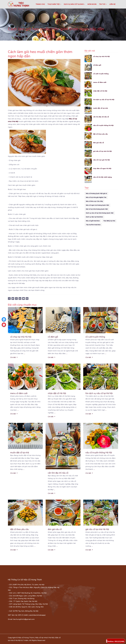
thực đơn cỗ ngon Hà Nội (102, 168)
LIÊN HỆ (112, 4)
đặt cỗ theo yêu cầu (101, 134)
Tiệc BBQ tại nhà (109, 221)
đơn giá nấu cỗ (99, 143)
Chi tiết (14, 357)
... (25, 353)
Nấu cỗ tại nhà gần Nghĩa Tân (96, 197)
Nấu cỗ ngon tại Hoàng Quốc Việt (97, 205)
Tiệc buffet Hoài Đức (93, 225)
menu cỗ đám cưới (100, 82)
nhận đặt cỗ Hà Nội (100, 91)
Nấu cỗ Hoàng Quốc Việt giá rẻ (96, 193)
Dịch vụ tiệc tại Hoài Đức (94, 217)
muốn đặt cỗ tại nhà (101, 108)
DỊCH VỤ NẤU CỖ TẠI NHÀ (74, 4)
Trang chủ (40, 4)
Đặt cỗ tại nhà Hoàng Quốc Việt (97, 209)
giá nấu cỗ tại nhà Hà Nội (103, 151)
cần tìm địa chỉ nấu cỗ (101, 117)
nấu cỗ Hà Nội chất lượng (103, 177)
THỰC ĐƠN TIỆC (54, 4)
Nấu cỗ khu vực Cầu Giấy (94, 201)
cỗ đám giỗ (97, 65)
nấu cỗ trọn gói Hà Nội (102, 160)
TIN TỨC (103, 4)
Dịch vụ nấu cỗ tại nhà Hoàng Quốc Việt (100, 213)
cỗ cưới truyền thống (101, 74)
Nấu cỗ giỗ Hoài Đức (93, 221)
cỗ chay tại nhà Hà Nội (102, 56)
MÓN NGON (92, 4)
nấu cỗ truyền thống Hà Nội (104, 125)
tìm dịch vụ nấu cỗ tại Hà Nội (104, 100)
